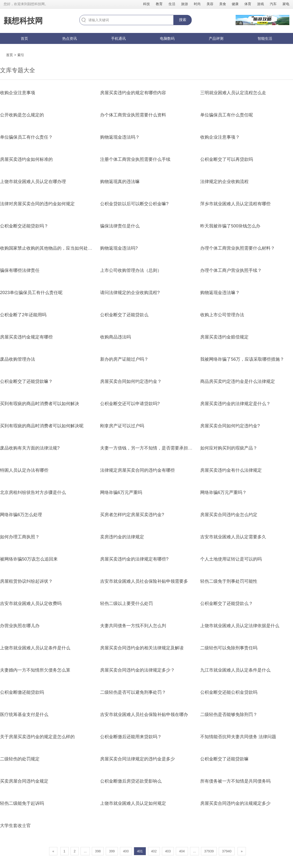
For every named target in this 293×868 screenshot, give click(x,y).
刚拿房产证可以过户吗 (122, 426)
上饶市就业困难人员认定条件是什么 (35, 648)
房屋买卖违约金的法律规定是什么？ (235, 404)
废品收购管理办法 (18, 359)
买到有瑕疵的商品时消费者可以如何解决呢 (42, 426)
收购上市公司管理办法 (222, 315)
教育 (159, 4)
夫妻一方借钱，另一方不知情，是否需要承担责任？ (151, 448)
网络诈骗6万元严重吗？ (223, 492)
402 (154, 851)
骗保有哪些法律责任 (20, 270)
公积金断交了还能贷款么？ (227, 603)
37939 (209, 851)
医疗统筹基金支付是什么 (24, 715)
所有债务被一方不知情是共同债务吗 (235, 781)
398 (98, 851)
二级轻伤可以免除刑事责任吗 (229, 648)
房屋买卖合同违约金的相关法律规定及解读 (142, 648)
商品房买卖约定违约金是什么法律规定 (238, 381)
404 (182, 851)
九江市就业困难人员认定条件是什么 (235, 670)
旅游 (185, 4)
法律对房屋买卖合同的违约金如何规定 (37, 204)
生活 (172, 4)
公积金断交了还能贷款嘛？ (26, 381)
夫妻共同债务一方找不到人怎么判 (133, 626)
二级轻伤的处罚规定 (20, 759)
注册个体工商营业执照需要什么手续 (135, 159)
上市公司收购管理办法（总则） (131, 270)
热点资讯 (70, 38)
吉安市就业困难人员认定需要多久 (233, 537)
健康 (235, 4)
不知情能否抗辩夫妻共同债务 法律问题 (238, 737)
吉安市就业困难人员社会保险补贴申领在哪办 (144, 715)
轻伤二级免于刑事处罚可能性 (229, 581)
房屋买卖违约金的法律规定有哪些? (134, 559)
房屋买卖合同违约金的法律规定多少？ (137, 670)
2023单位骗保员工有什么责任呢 (31, 293)
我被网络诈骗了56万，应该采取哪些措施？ (242, 359)
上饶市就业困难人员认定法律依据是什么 (240, 626)
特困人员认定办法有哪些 (24, 470)
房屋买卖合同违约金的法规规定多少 (235, 803)
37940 (227, 851)
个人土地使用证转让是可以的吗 (231, 559)
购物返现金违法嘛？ (220, 293)
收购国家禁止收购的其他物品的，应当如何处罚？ (48, 248)
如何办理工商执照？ (20, 537)
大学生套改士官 (15, 826)
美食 (223, 4)
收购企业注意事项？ (220, 137)
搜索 (183, 20)
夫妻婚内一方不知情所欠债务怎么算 (35, 670)
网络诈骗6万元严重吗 (121, 492)
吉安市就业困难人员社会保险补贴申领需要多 (144, 581)
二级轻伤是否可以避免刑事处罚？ (133, 692)
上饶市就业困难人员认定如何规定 (133, 803)
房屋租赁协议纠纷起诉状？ (26, 581)
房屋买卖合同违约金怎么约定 (229, 515)
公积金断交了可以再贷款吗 (227, 159)
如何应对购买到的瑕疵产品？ (229, 448)
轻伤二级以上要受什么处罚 (126, 603)
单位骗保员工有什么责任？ (26, 137)
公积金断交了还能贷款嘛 (224, 759)
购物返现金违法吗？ (120, 137)
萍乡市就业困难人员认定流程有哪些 (235, 204)
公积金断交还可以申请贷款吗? (130, 404)
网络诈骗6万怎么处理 (21, 515)
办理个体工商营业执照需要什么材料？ (238, 248)
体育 (248, 4)
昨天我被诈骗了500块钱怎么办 (230, 226)
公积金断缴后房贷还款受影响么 (131, 781)
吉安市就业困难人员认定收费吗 (31, 603)
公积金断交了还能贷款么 (124, 315)
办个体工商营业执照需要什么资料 (133, 115)
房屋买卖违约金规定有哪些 (26, 337)
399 (112, 851)
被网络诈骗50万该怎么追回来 (29, 559)
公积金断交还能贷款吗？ (24, 226)
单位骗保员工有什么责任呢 (227, 115)
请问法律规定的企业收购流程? (130, 293)
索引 (21, 55)
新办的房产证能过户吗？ (124, 359)
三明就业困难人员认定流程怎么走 (233, 93)
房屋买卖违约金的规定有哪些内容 (133, 93)
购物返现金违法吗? (119, 248)
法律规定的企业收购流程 (224, 182)
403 (168, 851)
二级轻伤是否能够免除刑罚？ (229, 715)
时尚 (197, 4)
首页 (24, 38)
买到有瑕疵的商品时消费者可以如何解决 (40, 404)
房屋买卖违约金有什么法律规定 (231, 470)
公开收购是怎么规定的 (22, 115)
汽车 (273, 4)
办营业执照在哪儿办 (20, 626)
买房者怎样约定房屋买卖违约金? (132, 515)
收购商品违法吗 (115, 337)
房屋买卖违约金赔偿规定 (224, 337)
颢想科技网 (23, 21)
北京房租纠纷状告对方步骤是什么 (33, 492)
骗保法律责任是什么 (120, 226)
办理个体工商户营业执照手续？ (231, 270)
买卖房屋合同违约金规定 (24, 781)
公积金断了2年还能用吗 (23, 315)
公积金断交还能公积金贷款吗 (229, 692)
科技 (146, 4)
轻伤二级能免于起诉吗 (22, 803)
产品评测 (216, 38)
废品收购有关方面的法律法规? (30, 448)
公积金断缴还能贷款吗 (22, 692)
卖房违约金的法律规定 (122, 537)
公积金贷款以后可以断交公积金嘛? (134, 204)
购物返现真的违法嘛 (120, 182)
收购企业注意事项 (18, 93)
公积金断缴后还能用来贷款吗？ (131, 737)
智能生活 (265, 38)
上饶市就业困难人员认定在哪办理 (33, 182)
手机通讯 (118, 38)
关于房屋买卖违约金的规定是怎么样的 (37, 737)
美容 (210, 4)
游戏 (261, 4)
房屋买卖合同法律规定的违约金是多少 (137, 759)
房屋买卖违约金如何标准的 (26, 159)
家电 (286, 4)
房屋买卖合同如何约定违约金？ (131, 381)
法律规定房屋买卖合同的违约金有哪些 (137, 470)
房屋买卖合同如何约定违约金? (230, 426)
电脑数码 (167, 38)
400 (126, 851)
